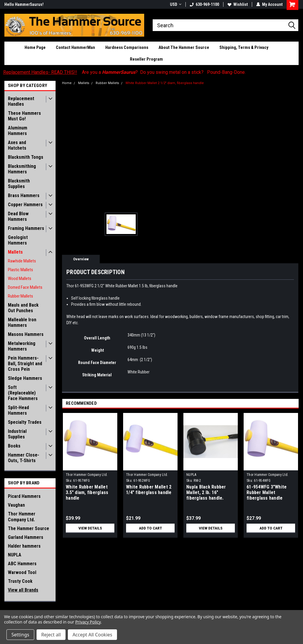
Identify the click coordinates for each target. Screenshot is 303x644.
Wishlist (238, 4)
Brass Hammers (24, 195)
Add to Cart (150, 528)
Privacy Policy (88, 622)
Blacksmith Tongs (26, 157)
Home (67, 83)
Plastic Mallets (20, 270)
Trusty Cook (20, 581)
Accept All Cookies (92, 635)
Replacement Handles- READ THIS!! (40, 72)
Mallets (15, 252)
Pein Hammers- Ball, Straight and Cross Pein (25, 364)
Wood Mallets (20, 279)
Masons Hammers (26, 334)
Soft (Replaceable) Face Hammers (23, 393)
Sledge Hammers (25, 378)
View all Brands (23, 590)
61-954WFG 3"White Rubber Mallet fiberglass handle (267, 492)
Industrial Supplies (17, 434)
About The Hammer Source (184, 47)
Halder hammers (24, 546)
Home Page (35, 47)
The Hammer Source (29, 528)
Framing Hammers (26, 228)
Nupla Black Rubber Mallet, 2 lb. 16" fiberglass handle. (206, 492)
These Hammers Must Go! (24, 116)
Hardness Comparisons (127, 47)
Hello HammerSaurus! (24, 4)
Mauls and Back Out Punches (23, 308)
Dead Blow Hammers (18, 216)
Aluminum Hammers (18, 131)
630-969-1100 (204, 4)
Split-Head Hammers (18, 410)
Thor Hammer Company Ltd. (22, 517)
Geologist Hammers (18, 240)
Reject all (51, 635)
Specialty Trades (25, 422)
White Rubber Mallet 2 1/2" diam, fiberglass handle (165, 83)
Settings (20, 635)
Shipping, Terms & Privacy (244, 47)
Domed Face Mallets (25, 287)
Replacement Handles (21, 101)
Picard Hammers (24, 496)
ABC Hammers (22, 564)
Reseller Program (146, 59)
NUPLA (15, 555)
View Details (90, 528)
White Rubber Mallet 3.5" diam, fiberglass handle (87, 492)
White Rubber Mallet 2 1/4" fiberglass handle (149, 490)
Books (14, 446)
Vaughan (16, 505)
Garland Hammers (26, 537)
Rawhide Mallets (22, 261)
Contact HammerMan (75, 47)
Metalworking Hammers (22, 346)
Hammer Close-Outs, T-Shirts (24, 458)
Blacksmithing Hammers (22, 169)
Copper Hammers (25, 205)
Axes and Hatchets (17, 145)
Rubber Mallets (20, 296)
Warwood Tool (22, 572)
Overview (81, 259)
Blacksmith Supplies (19, 184)
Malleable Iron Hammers (22, 322)
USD (176, 4)
